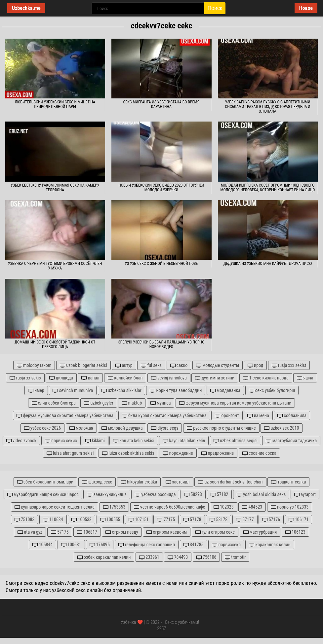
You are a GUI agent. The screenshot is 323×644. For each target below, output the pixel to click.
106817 (87, 532)
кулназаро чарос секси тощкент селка (55, 507)
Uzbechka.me (26, 8)
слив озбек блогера (54, 403)
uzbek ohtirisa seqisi (236, 441)
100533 (81, 520)
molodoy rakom (34, 365)
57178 (192, 520)
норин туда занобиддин (176, 391)
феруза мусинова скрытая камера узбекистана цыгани (235, 403)
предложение (218, 453)
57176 (271, 520)
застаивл (178, 482)
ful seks (151, 365)
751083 (25, 520)
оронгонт (227, 416)
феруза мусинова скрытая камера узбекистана (65, 416)
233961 (149, 557)
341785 (194, 545)
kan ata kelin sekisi (134, 441)
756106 (206, 557)
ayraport (305, 495)
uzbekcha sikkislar (121, 391)
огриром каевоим (167, 532)
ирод (255, 365)
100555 (110, 520)
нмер (36, 391)
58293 (193, 495)
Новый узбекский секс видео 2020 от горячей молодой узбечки (161, 188)
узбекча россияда (155, 495)
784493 (178, 557)
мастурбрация (260, 532)
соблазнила (292, 416)
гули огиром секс (215, 532)
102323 (224, 507)
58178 (219, 520)
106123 (295, 532)
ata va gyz (30, 532)
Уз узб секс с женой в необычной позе (161, 264)
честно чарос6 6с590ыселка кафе (169, 507)
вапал (90, 378)
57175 (60, 532)
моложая (81, 428)
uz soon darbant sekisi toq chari (230, 482)
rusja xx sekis (25, 378)
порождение (178, 453)
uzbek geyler (99, 403)
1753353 (114, 507)
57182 (220, 495)
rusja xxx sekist (289, 365)
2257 (161, 628)
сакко (179, 365)
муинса (161, 403)
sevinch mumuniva (73, 391)
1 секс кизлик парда (266, 378)
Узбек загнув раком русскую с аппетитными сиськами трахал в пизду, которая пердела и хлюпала (268, 107)
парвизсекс (226, 545)
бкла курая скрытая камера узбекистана (164, 416)
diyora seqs (165, 428)
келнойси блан (125, 378)
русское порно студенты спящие (221, 428)
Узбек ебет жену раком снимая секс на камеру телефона (55, 188)
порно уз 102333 (290, 507)
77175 (166, 520)
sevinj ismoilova (169, 378)
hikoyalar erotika (139, 482)
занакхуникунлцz (107, 495)
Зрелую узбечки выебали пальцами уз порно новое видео (161, 344)
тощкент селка (288, 482)
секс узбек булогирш (272, 391)
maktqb (132, 403)
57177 (245, 520)
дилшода (61, 378)
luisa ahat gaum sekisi (70, 453)
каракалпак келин (270, 545)
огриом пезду (122, 532)
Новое (306, 8)
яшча (305, 378)
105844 (42, 545)
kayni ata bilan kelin (184, 441)
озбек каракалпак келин (104, 557)
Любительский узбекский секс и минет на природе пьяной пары (55, 104)
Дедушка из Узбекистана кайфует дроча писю (268, 264)
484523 (252, 507)
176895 (100, 545)
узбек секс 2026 (43, 428)
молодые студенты (218, 365)
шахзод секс (97, 482)
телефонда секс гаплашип (147, 545)
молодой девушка (122, 428)
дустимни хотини (215, 378)
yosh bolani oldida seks (261, 495)
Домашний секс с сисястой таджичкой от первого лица (55, 344)
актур (124, 365)
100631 (71, 545)
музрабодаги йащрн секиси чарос (43, 495)
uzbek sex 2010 (282, 428)
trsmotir (235, 557)
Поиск (215, 8)
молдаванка (225, 391)
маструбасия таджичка (291, 441)
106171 (299, 520)
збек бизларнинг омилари (45, 482)
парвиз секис (61, 441)
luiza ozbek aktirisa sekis (128, 453)
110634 (53, 520)
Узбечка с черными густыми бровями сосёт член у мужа (55, 266)
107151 (139, 520)
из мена (258, 416)
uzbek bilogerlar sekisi (83, 365)
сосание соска (259, 453)
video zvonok (21, 441)
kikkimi (95, 441)
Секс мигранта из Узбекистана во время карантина (161, 104)
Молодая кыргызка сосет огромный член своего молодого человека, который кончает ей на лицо (268, 188)
